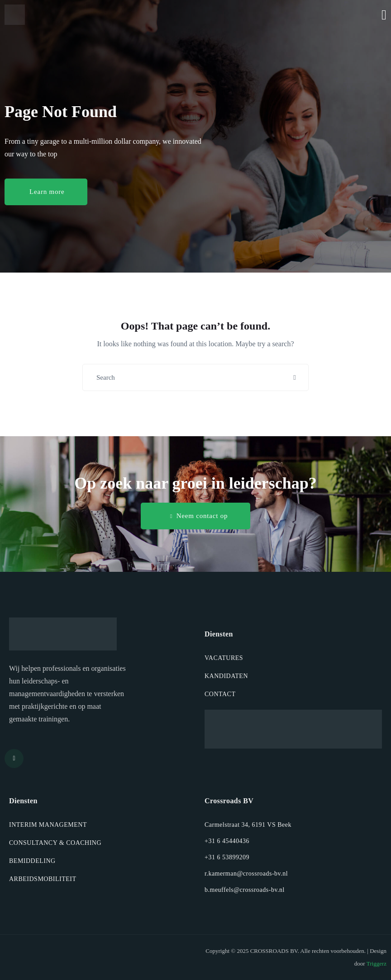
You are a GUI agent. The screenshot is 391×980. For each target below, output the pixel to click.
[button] (46, 192)
